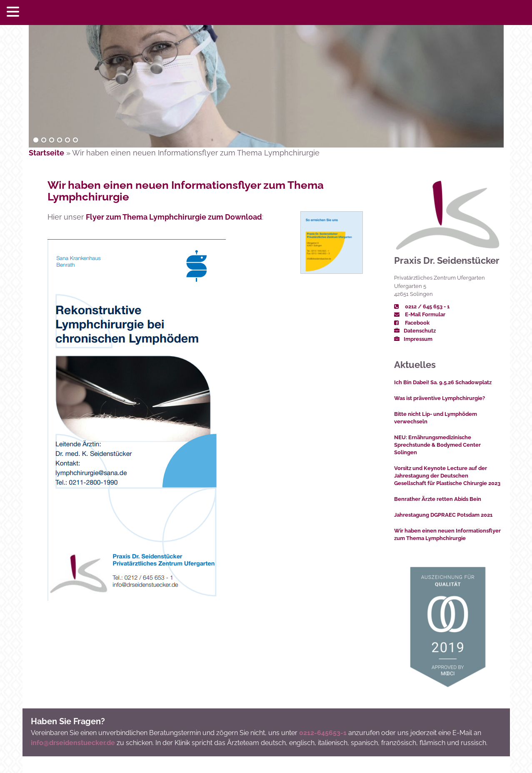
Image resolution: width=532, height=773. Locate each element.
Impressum (413, 339)
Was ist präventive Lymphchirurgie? (440, 398)
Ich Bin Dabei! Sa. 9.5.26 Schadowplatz (443, 382)
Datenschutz (415, 331)
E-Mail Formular (420, 314)
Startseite (46, 153)
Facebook (412, 323)
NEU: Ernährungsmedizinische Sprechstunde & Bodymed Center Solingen (437, 445)
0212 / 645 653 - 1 (422, 306)
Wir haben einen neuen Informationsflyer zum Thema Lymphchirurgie (186, 191)
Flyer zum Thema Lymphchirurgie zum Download (174, 217)
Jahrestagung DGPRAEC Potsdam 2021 (443, 515)
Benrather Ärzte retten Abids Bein (438, 499)
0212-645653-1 (323, 733)
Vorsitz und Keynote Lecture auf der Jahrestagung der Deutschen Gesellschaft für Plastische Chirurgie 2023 (447, 476)
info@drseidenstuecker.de (73, 743)
